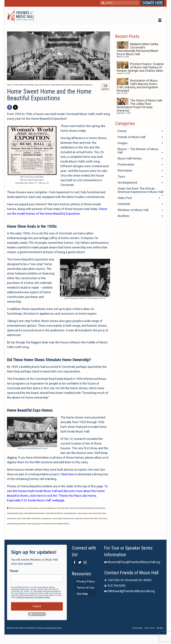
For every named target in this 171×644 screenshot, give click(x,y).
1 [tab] (30, 78)
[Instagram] (85, 562)
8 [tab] (58, 78)
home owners (83, 513)
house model (57, 519)
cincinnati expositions (47, 508)
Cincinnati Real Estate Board (85, 508)
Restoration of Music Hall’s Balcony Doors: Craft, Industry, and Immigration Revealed (137, 86)
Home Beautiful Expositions (34, 513)
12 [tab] (74, 78)
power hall (40, 524)
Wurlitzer (124, 216)
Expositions (101, 508)
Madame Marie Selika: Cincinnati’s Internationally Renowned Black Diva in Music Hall (138, 49)
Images (123, 143)
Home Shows (36, 519)
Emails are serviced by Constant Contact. (33, 597)
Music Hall (89, 519)
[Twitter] (80, 562)
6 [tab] (50, 78)
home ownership (95, 513)
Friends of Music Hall (132, 137)
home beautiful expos (15, 513)
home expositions (70, 513)
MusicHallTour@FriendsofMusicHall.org (132, 562)
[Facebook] (10, 107)
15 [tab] (87, 78)
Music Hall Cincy (100, 519)
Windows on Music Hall (133, 210)
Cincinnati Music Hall (65, 508)
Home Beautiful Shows (54, 513)
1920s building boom (17, 508)
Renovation (125, 170)
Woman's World (51, 524)
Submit (37, 606)
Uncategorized (127, 182)
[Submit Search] (103, 3)
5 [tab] (46, 78)
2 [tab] (34, 78)
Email (15, 571)
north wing (31, 524)
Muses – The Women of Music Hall (138, 151)
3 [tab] (38, 78)
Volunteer (124, 204)
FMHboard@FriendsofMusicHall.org (129, 591)
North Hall (23, 524)
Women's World (63, 524)
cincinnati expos (32, 508)
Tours (121, 176)
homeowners (47, 519)
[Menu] (160, 21)
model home (79, 519)
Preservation (126, 164)
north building (12, 524)
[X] (15, 107)
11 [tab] (70, 78)
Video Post (125, 198)
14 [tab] (82, 78)
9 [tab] (62, 78)
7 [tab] (54, 78)
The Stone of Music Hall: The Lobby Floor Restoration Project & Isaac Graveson (140, 105)
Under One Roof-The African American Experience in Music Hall (140, 190)
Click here (67, 474)
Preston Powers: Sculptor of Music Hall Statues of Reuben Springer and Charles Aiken (140, 67)
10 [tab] (66, 78)
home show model (24, 519)
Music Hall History (130, 158)
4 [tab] (42, 78)
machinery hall (68, 519)
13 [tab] (78, 78)
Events (122, 131)
